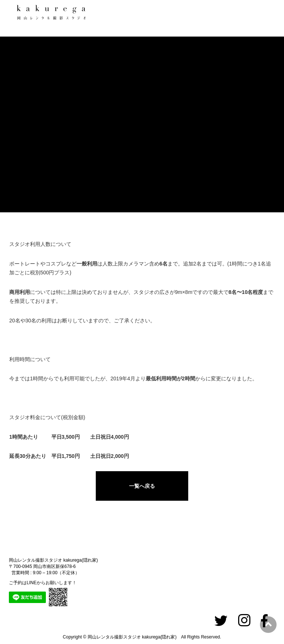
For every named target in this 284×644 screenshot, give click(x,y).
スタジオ (21, 83)
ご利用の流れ (21, 138)
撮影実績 (21, 111)
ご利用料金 (21, 166)
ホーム (21, 55)
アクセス (21, 194)
